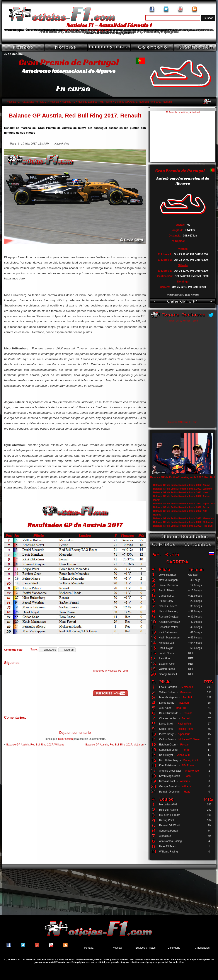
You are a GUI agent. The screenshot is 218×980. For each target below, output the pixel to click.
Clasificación (202, 948)
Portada (89, 948)
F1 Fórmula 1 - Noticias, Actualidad (183, 112)
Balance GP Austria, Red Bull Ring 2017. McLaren (115, 745)
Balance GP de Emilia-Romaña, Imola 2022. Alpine (182, 485)
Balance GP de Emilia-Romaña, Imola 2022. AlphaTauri (184, 504)
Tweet (34, 650)
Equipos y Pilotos (145, 948)
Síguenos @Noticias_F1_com (110, 671)
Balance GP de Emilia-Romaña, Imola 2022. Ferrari (182, 507)
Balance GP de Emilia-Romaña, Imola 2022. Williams (183, 489)
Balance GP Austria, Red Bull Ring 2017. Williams (35, 745)
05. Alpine (106, 102)
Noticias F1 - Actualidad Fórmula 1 (26, 102)
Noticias (54, 102)
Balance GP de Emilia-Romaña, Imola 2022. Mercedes (184, 518)
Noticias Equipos (88, 102)
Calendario (174, 948)
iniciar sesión (65, 739)
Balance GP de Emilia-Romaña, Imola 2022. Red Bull (183, 477)
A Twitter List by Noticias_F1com (182, 321)
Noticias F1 (68, 102)
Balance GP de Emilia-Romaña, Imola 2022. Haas (181, 492)
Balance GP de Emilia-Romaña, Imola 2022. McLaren (183, 522)
